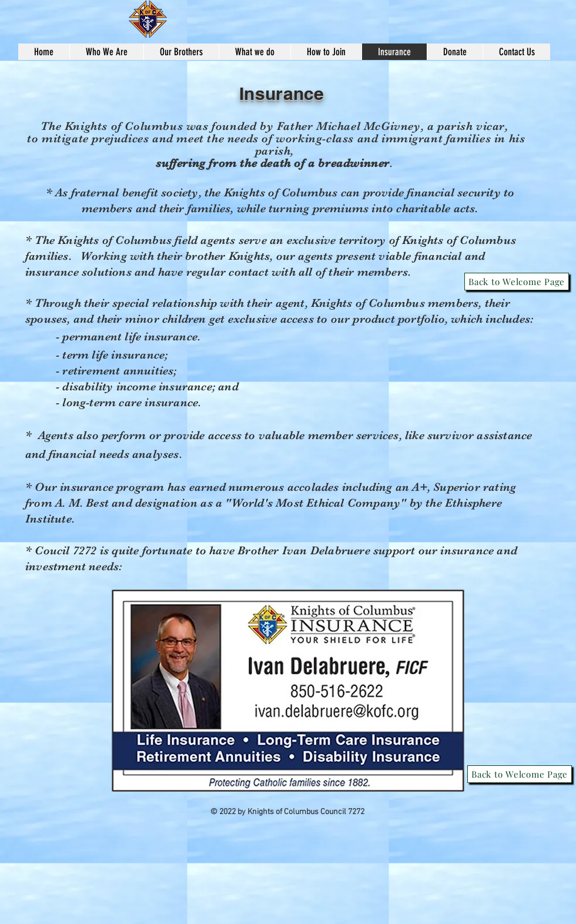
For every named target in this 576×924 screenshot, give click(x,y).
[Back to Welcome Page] (517, 282)
